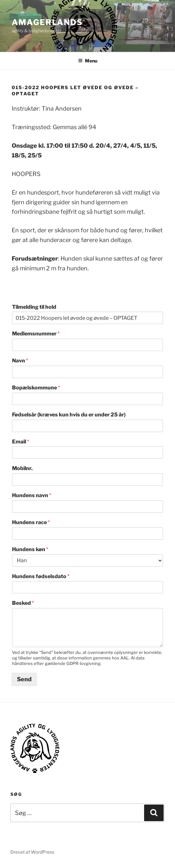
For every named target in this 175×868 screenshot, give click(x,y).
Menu (88, 61)
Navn (20, 361)
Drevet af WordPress (32, 852)
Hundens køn (30, 549)
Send (24, 679)
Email (20, 442)
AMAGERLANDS (47, 22)
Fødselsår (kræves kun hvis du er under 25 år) (69, 415)
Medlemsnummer (36, 334)
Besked (23, 603)
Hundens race (31, 522)
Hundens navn (32, 495)
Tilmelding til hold (34, 307)
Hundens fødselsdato (41, 576)
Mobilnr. (22, 468)
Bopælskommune (36, 388)
